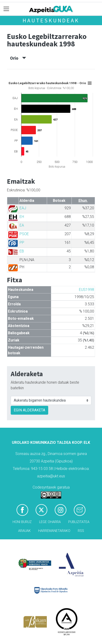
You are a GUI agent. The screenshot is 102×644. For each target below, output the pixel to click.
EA (22, 225)
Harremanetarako (54, 531)
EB (22, 251)
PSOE (24, 234)
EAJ (23, 208)
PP (22, 243)
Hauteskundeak (51, 20)
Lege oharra (50, 522)
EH (22, 217)
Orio (18, 58)
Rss (81, 531)
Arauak (24, 531)
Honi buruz (22, 522)
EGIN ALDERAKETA (29, 410)
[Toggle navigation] (6, 9)
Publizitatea (79, 522)
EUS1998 (87, 290)
